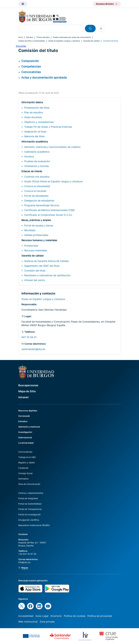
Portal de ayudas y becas (39, 225)
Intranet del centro (35, 280)
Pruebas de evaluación (37, 161)
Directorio (56, 616)
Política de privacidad (100, 616)
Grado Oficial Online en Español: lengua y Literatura (53, 181)
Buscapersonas (28, 385)
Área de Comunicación (29, 484)
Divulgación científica (29, 520)
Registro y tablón (27, 463)
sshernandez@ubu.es (33, 349)
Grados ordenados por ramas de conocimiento (72, 37)
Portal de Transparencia (30, 509)
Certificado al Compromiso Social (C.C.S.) (48, 215)
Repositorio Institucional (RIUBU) (34, 525)
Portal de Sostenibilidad (30, 504)
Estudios (30, 37)
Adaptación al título (35, 132)
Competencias (31, 66)
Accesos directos (105, 4)
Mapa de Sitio (27, 391)
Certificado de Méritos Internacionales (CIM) (49, 210)
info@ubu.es (24, 562)
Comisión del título (35, 271)
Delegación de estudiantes (39, 201)
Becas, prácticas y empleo (36, 220)
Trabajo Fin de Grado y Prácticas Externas (48, 127)
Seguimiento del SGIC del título (42, 266)
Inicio (21, 37)
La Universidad (26, 443)
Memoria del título (35, 136)
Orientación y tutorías (37, 166)
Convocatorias (31, 72)
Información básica (32, 102)
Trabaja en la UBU (27, 457)
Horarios (29, 156)
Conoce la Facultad (35, 191)
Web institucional (28, 622)
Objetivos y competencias (39, 122)
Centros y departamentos (31, 493)
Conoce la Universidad (37, 186)
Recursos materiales (36, 250)
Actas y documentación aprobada (44, 77)
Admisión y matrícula (29, 427)
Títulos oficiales (43, 37)
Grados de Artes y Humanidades (32, 41)
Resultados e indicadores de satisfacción (47, 275)
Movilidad (30, 230)
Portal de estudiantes (36, 196)
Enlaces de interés (32, 171)
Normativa (23, 479)
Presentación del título (37, 108)
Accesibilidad (26, 616)
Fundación (23, 468)
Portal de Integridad (28, 498)
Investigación (25, 432)
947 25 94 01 (29, 337)
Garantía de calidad (91, 41)
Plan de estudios (34, 112)
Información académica (35, 142)
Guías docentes (33, 117)
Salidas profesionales (36, 235)
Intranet (23, 397)
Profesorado (31, 246)
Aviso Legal (42, 616)
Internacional (25, 437)
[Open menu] (101, 29)
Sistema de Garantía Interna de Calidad (46, 261)
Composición (30, 61)
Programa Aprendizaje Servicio (42, 205)
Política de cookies (75, 616)
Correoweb (24, 416)
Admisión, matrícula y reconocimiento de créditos (52, 147)
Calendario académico (37, 152)
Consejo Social (25, 473)
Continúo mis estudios (37, 177)
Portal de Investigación (29, 514)
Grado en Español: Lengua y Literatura (64, 41)
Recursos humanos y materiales (39, 240)
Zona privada (47, 622)
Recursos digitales (28, 411)
